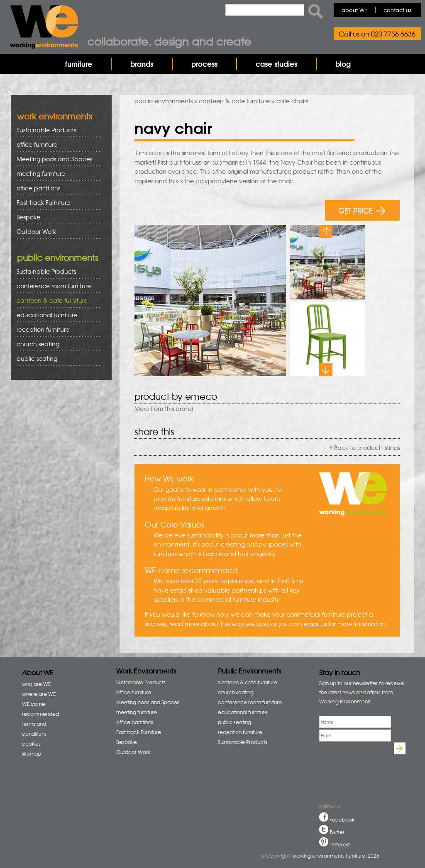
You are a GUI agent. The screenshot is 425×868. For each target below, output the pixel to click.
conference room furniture (55, 286)
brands (142, 64)
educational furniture (55, 315)
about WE (354, 10)
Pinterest (340, 844)
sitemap (32, 754)
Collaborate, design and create (169, 41)
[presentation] (347, 773)
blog (343, 64)
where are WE (39, 694)
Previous (326, 231)
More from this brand (164, 408)
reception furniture (55, 329)
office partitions (55, 188)
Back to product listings (367, 447)
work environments (55, 116)
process (204, 64)
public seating (55, 359)
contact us (397, 10)
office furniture (55, 145)
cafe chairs (292, 101)
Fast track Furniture (43, 202)
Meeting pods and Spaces (55, 159)
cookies (31, 744)
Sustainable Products (46, 130)
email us (315, 624)
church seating (38, 344)
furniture (79, 64)
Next (326, 370)
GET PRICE (362, 210)
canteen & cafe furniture (234, 101)
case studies (276, 64)
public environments (164, 101)
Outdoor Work (36, 231)
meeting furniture (55, 174)
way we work (250, 624)
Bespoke (28, 217)
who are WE (36, 684)
